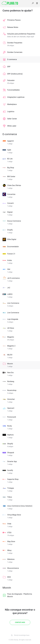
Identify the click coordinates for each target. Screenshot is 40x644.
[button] (33, 3)
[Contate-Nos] (20, 622)
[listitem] (20, 20)
